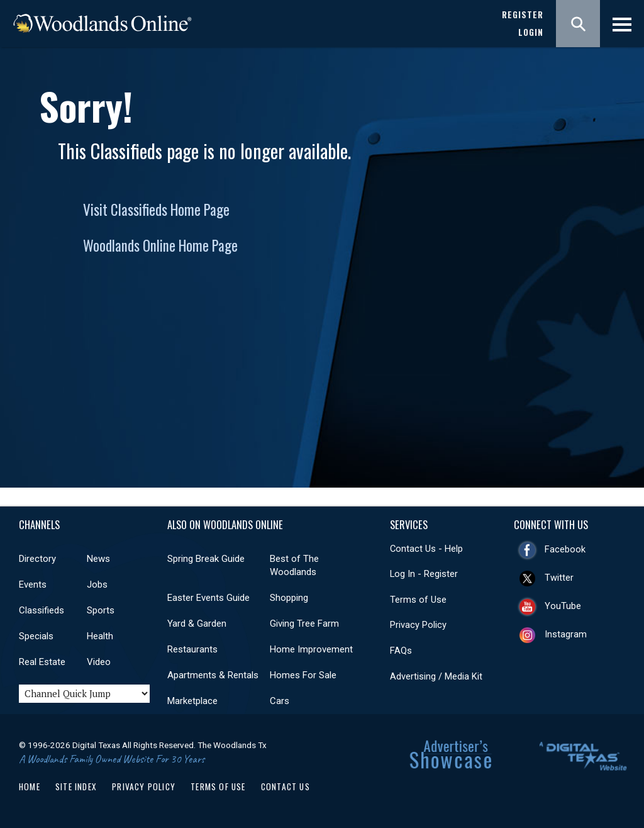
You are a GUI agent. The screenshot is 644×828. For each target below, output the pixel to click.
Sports (101, 610)
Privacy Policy (418, 625)
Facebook (565, 549)
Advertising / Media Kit (436, 676)
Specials (36, 636)
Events (33, 585)
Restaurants (192, 649)
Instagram (566, 634)
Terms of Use (418, 600)
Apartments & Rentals (213, 675)
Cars (280, 701)
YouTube (563, 606)
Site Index (76, 786)
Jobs (97, 585)
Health (100, 636)
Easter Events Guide (208, 598)
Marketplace (192, 701)
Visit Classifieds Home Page (156, 210)
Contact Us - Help (426, 549)
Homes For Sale (303, 675)
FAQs (401, 651)
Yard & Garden (197, 624)
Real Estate (42, 662)
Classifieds (42, 610)
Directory (37, 559)
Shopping (289, 598)
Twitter (559, 578)
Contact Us (286, 786)
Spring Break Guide (206, 559)
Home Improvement (311, 649)
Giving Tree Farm (304, 624)
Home (30, 786)
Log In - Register (424, 574)
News (98, 559)
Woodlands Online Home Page (160, 245)
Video (99, 662)
